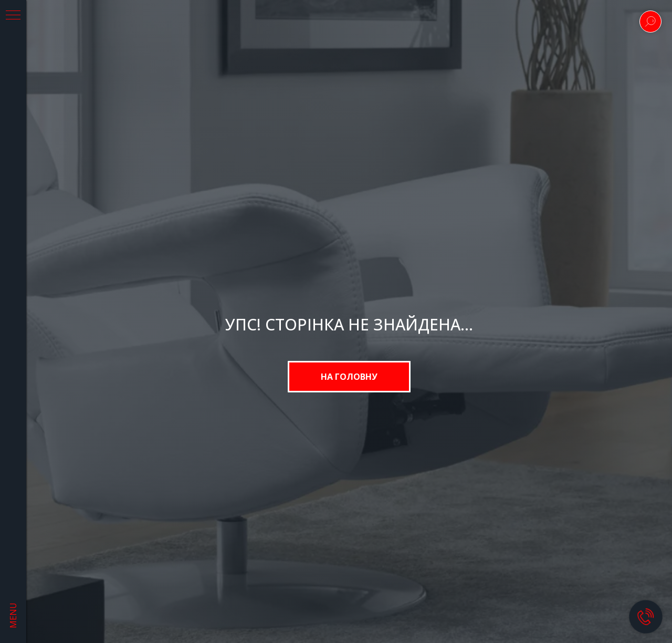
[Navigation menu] (13, 16)
